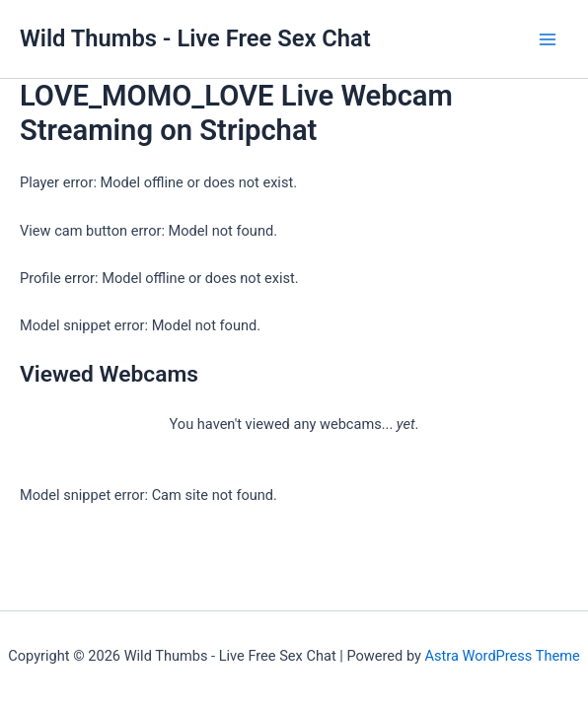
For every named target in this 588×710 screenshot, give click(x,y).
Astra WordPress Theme (503, 656)
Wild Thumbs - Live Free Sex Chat (195, 38)
